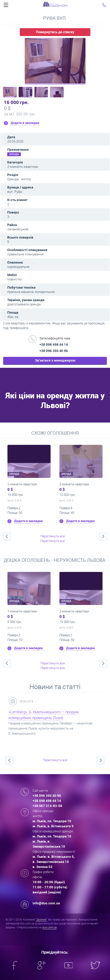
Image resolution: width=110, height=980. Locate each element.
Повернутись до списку (55, 32)
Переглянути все (53, 536)
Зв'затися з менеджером (55, 360)
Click (6, 6)
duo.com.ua (50, 927)
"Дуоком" (41, 919)
